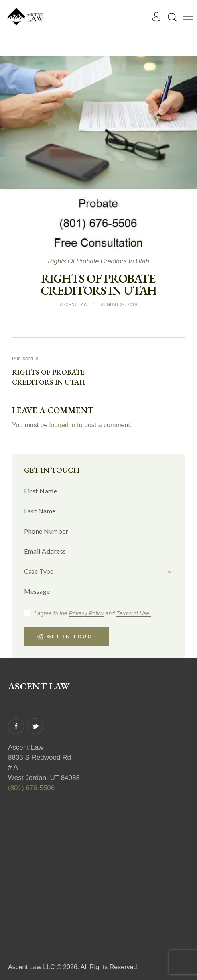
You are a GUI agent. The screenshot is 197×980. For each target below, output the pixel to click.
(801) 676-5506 (31, 788)
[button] (188, 17)
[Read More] (157, 17)
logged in (62, 425)
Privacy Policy (86, 614)
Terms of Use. (134, 614)
